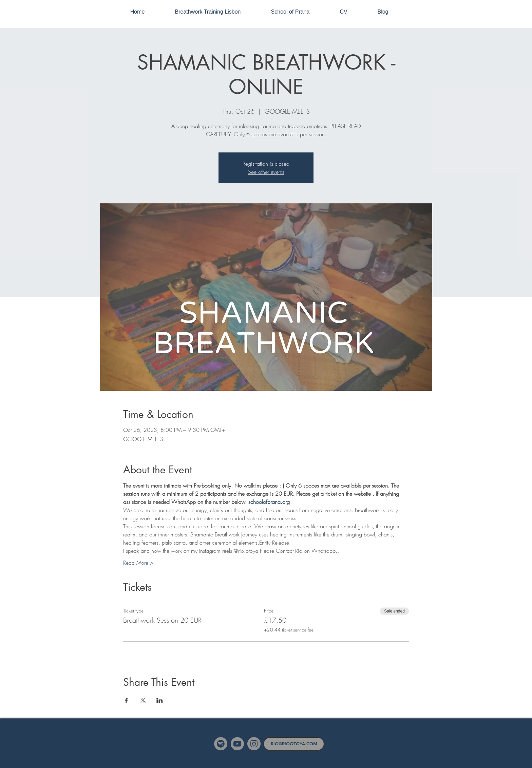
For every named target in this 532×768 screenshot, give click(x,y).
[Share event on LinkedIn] (160, 700)
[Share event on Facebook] (126, 700)
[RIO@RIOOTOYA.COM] (294, 744)
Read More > (138, 563)
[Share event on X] (143, 700)
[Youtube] (237, 744)
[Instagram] (254, 744)
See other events (266, 172)
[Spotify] (221, 744)
